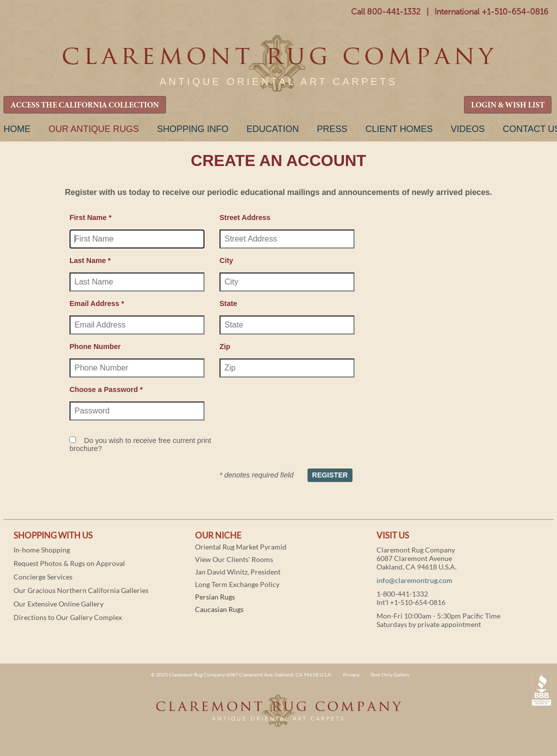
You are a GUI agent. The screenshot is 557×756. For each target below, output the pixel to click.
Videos (467, 129)
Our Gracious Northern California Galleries (81, 590)
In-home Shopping (42, 550)
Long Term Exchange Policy (237, 584)
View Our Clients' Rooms (234, 559)
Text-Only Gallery (390, 674)
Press (332, 129)
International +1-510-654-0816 (491, 12)
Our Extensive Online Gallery (58, 604)
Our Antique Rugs (94, 129)
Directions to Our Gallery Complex (68, 617)
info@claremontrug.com (414, 580)
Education (273, 129)
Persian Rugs (215, 597)
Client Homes (399, 129)
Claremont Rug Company (278, 64)
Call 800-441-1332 (386, 12)
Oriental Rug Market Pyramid (241, 547)
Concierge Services (43, 577)
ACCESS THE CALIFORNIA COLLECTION (85, 105)
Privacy (351, 674)
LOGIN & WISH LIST (508, 105)
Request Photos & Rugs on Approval (69, 563)
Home (17, 129)
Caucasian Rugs (219, 609)
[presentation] (295, 408)
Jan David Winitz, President (238, 572)
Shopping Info (193, 129)
